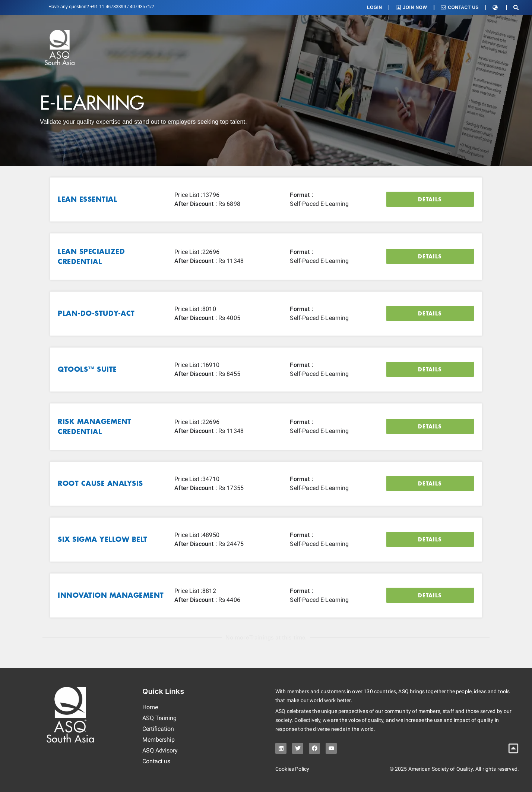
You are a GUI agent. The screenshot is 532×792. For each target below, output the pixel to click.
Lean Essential (87, 199)
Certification (158, 729)
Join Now (415, 7)
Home (150, 707)
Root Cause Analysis (100, 483)
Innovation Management (111, 595)
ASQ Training (159, 718)
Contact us (156, 761)
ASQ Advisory (160, 750)
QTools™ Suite (87, 369)
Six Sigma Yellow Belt (103, 539)
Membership (159, 740)
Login (375, 7)
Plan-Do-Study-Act (96, 313)
